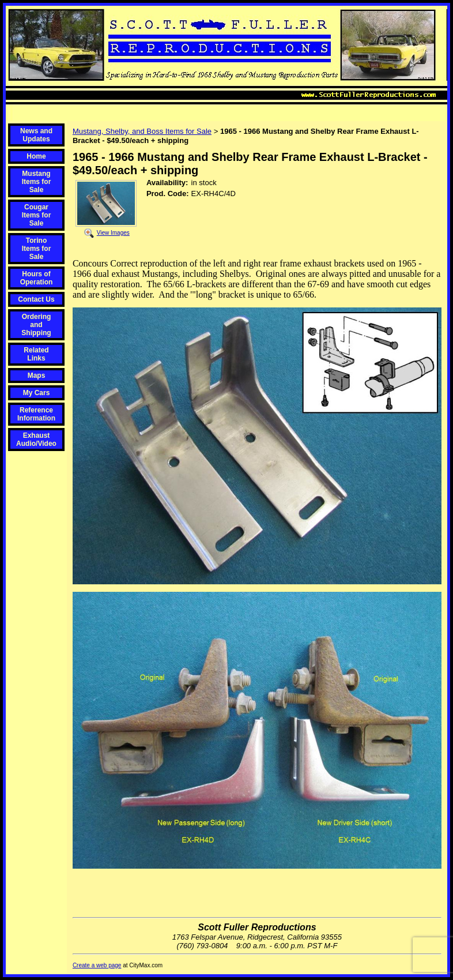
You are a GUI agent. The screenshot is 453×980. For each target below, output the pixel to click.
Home (36, 156)
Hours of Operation (37, 278)
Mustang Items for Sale (37, 182)
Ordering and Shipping (36, 325)
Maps (37, 376)
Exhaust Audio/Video (36, 440)
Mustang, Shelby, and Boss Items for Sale (142, 131)
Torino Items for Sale (37, 249)
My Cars (37, 393)
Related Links (36, 354)
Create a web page (97, 965)
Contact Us (36, 299)
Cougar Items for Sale (37, 215)
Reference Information (36, 414)
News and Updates (36, 135)
